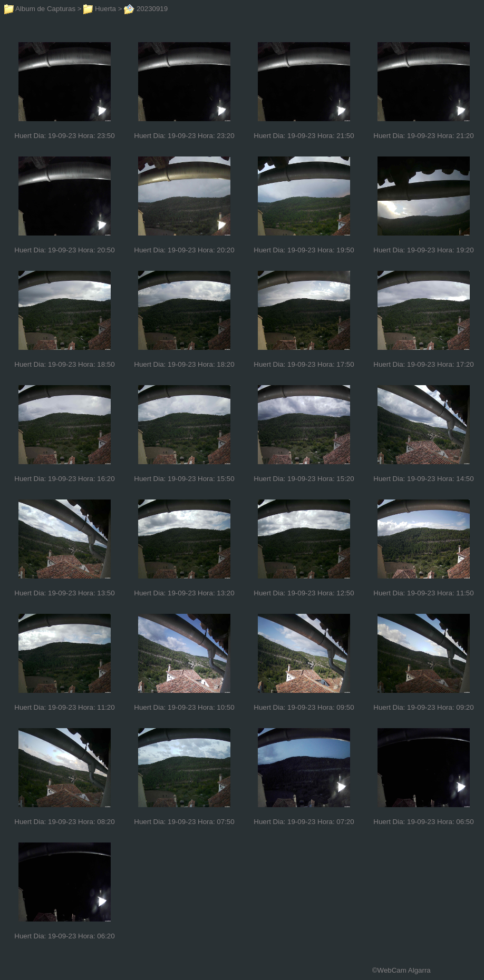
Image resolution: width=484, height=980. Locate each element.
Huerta (100, 9)
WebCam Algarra (404, 970)
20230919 (146, 9)
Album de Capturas (40, 9)
